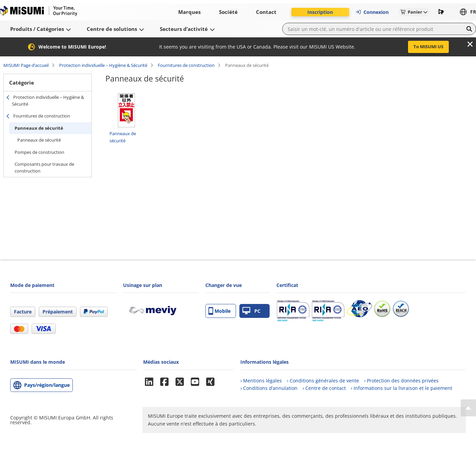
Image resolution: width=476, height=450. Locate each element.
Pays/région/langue (47, 385)
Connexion (372, 12)
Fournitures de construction (186, 65)
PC (251, 311)
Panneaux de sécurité (39, 128)
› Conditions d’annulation (269, 388)
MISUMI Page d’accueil (26, 65)
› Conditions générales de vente (323, 381)
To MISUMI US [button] (428, 47)
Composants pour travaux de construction (44, 167)
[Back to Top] (468, 408)
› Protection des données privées (401, 381)
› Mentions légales (261, 381)
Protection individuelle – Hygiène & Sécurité (103, 65)
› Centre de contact (324, 388)
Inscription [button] (320, 12)
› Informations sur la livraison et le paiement (402, 388)
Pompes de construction (39, 152)
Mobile (219, 311)
